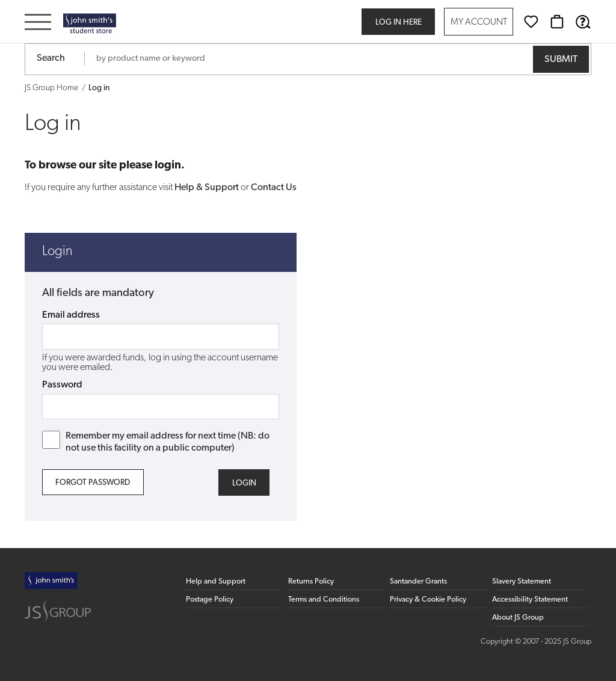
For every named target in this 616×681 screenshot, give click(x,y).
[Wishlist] (531, 22)
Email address (71, 315)
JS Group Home (51, 88)
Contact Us (274, 188)
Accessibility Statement (530, 599)
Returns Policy (311, 581)
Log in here (399, 23)
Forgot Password (93, 483)
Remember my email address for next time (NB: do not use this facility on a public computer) (156, 442)
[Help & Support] (583, 22)
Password (62, 385)
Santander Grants (418, 581)
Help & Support (207, 188)
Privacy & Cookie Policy (428, 599)
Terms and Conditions (324, 599)
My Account (479, 23)
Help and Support (216, 581)
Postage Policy (210, 599)
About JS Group (518, 618)
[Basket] (557, 22)
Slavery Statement (522, 581)
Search (51, 58)
